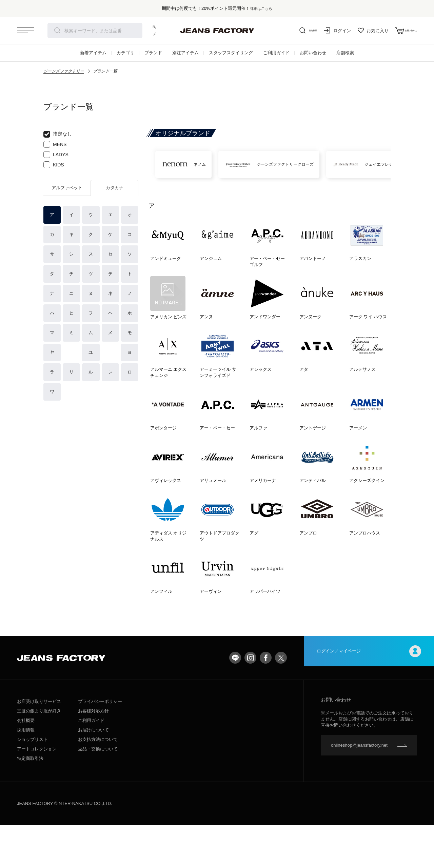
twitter (281, 700)
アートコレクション (37, 792)
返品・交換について (98, 792)
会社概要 (26, 763)
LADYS (56, 155)
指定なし (58, 134)
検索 (57, 31)
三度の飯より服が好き (39, 754)
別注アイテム (185, 53)
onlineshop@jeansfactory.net (359, 788)
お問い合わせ (313, 53)
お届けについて (93, 773)
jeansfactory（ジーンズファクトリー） (217, 31)
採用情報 (26, 773)
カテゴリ (125, 53)
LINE (235, 700)
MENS (55, 144)
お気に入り (358, 31)
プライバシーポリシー (100, 744)
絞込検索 (288, 31)
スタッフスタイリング (231, 53)
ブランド (153, 53)
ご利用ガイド (276, 53)
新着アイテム (93, 53)
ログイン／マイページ (369, 700)
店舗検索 (345, 53)
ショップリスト (32, 782)
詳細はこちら (261, 8)
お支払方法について (98, 782)
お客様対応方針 (93, 754)
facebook (266, 700)
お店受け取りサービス (39, 744)
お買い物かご (399, 31)
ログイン (322, 31)
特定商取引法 (30, 801)
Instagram (250, 700)
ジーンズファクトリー (64, 71)
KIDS (54, 165)
